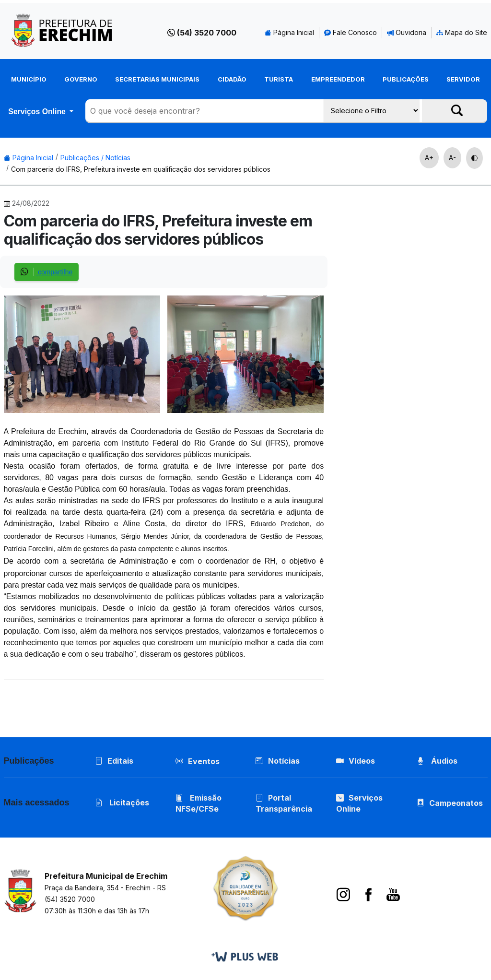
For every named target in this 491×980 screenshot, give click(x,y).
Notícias (278, 761)
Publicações (406, 79)
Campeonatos (456, 803)
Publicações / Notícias (95, 158)
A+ (429, 158)
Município (29, 79)
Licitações (122, 803)
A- (452, 158)
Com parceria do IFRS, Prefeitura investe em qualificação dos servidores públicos (141, 169)
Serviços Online (38, 112)
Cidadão (232, 79)
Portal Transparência (284, 803)
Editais (114, 761)
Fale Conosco (351, 32)
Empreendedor (338, 79)
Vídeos (356, 761)
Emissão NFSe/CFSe (199, 803)
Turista (279, 79)
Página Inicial (289, 32)
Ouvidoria (407, 32)
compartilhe (47, 272)
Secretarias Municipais (157, 79)
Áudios (437, 761)
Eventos (204, 761)
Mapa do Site (462, 32)
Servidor (463, 79)
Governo (81, 79)
